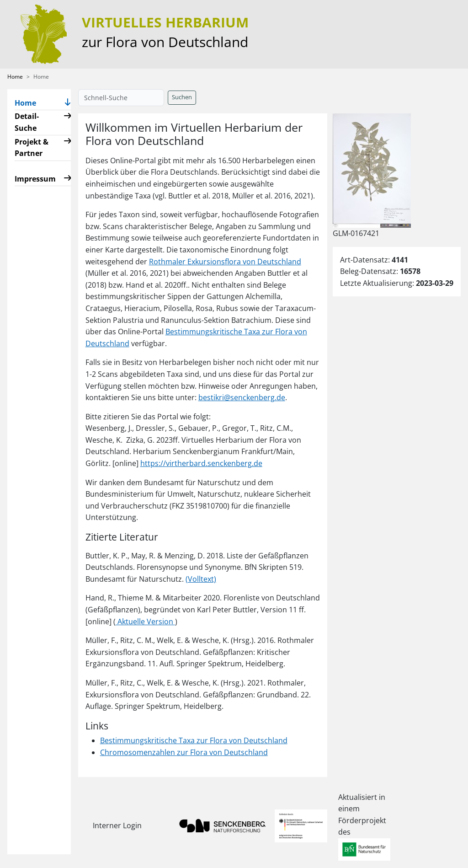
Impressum (35, 179)
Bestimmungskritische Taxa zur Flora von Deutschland (194, 740)
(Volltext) (201, 579)
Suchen (182, 97)
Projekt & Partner (32, 148)
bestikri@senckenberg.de (242, 397)
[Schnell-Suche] (121, 98)
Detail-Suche (27, 122)
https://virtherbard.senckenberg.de (201, 463)
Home (15, 77)
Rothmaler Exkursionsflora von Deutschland (225, 262)
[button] (68, 103)
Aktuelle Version (145, 622)
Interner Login (117, 825)
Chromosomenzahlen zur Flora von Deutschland (184, 752)
